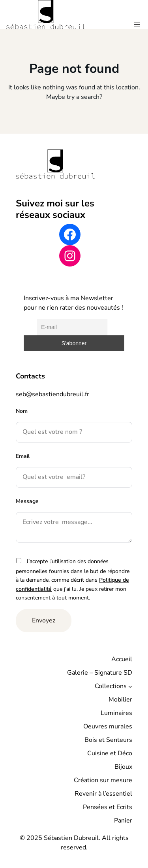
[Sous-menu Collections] (130, 686)
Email (23, 456)
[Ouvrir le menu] (137, 25)
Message (27, 501)
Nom (22, 411)
